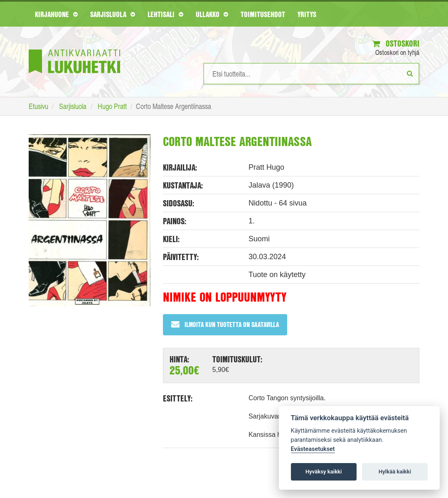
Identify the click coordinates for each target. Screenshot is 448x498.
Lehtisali (165, 14)
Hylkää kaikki (395, 472)
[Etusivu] (74, 49)
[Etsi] (410, 73)
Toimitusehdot (263, 14)
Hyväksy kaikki (324, 472)
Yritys (307, 14)
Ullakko (212, 14)
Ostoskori (396, 43)
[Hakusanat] (311, 74)
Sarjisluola (113, 14)
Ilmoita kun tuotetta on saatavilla (225, 324)
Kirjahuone (56, 14)
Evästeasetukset (313, 449)
